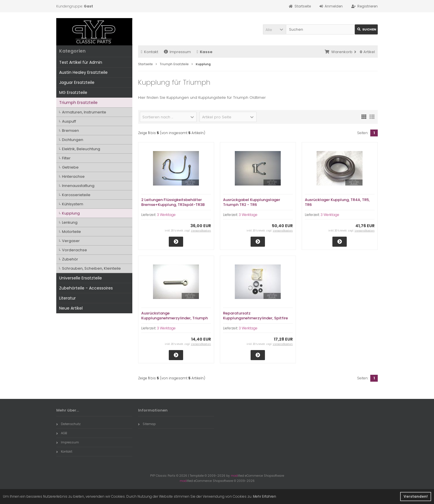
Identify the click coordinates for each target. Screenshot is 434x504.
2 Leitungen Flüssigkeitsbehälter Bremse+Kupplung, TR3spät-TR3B (173, 202)
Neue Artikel (71, 308)
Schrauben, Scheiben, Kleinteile (91, 268)
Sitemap (147, 424)
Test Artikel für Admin (81, 62)
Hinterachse (73, 176)
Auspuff (69, 121)
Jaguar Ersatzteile (77, 82)
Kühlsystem (73, 204)
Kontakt (150, 52)
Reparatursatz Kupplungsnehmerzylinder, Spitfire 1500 (255, 318)
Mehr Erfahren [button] (265, 496)
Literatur (67, 298)
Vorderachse (74, 250)
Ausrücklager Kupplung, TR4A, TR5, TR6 (337, 202)
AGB (62, 433)
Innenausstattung (78, 186)
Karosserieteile (76, 195)
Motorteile (71, 232)
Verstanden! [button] (416, 496)
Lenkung (70, 222)
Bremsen (70, 131)
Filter (66, 158)
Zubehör (70, 259)
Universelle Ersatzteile (81, 278)
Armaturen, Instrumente (84, 112)
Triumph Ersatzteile (78, 103)
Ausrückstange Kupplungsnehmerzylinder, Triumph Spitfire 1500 (175, 318)
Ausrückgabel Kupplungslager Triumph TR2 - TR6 (252, 202)
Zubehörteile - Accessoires (86, 288)
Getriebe (70, 167)
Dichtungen (73, 140)
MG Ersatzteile (73, 92)
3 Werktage (166, 215)
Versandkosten (201, 231)
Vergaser (71, 241)
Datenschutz (68, 424)
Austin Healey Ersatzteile (83, 72)
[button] (274, 29)
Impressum (177, 52)
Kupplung (71, 213)
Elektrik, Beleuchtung (81, 149)
